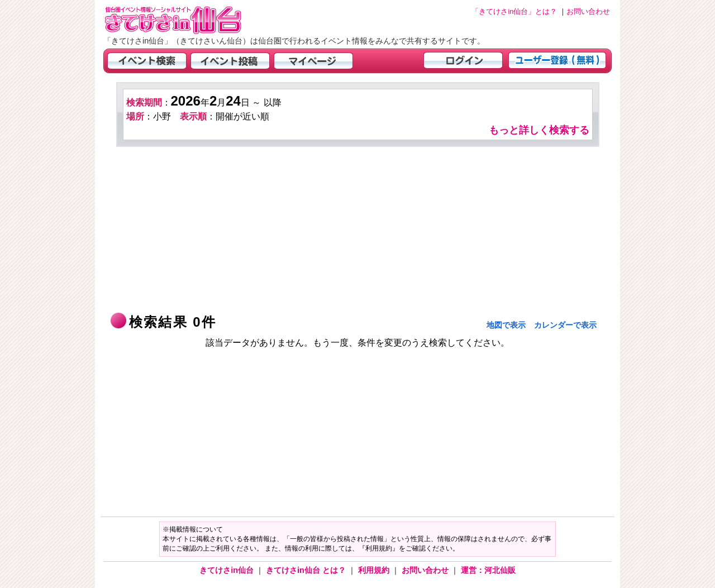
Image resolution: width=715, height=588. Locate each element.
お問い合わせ (426, 570)
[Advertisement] (358, 231)
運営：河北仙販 (488, 570)
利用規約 (375, 570)
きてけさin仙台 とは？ (307, 570)
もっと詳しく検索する (539, 130)
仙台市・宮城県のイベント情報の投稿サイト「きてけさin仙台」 (187, 20)
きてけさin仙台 (228, 570)
